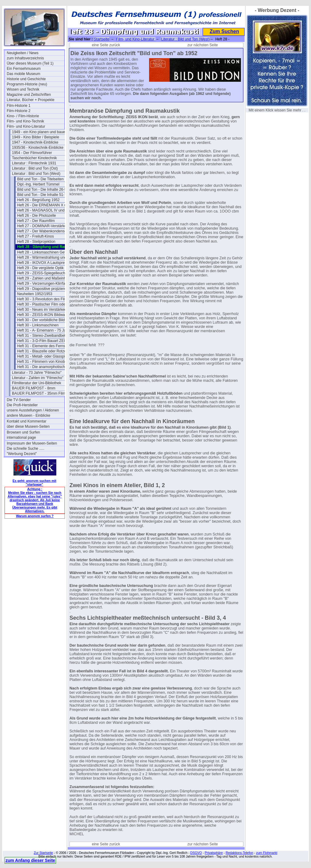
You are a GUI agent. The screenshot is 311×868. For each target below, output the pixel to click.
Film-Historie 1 (19, 106)
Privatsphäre (214, 853)
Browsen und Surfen (23, 432)
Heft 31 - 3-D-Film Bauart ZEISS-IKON (46, 341)
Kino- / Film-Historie (23, 116)
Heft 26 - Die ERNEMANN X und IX (46, 205)
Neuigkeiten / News (22, 53)
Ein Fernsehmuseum (24, 69)
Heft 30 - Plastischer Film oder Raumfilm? (46, 304)
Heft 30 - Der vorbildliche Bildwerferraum (46, 320)
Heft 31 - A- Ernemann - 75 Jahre (44, 330)
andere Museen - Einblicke (28, 415)
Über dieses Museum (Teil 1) (30, 63)
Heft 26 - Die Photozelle (37, 216)
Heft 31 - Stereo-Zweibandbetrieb (44, 336)
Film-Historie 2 (19, 111)
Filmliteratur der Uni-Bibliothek (37, 383)
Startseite (101, 39)
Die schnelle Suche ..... (26, 449)
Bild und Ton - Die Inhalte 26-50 (43, 190)
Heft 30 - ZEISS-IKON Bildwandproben (46, 315)
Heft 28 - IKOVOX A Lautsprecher (45, 263)
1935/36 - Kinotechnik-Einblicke (38, 148)
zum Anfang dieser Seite (30, 860)
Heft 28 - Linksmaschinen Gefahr (44, 252)
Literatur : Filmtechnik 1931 (34, 163)
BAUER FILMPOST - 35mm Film (39, 393)
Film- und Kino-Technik (25, 121)
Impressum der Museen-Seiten (32, 443)
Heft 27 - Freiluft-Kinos (36, 236)
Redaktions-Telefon (239, 853)
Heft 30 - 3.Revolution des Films (43, 299)
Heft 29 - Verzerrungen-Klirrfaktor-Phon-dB (46, 284)
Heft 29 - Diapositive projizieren (43, 289)
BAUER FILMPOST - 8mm (34, 388)
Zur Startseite (43, 853)
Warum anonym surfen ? (35, 516)
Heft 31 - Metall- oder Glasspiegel (45, 356)
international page (21, 438)
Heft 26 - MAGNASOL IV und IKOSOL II (46, 210)
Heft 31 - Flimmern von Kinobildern (45, 362)
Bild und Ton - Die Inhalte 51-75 (43, 195)
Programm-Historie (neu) (27, 84)
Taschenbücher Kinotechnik (34, 158)
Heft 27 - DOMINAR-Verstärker (42, 226)
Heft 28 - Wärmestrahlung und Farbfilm (46, 257)
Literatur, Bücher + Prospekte (31, 100)
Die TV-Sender (19, 400)
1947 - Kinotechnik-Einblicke (35, 142)
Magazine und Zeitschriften (29, 95)
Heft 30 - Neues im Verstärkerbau (44, 310)
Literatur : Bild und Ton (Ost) (35, 168)
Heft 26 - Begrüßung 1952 (38, 200)
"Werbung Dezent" (22, 454)
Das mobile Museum (23, 74)
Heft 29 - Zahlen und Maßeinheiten (45, 278)
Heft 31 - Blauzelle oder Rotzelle (43, 351)
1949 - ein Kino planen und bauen (39, 132)
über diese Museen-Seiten (28, 426)
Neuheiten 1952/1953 (35, 294)
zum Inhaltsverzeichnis (25, 58)
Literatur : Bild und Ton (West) (36, 174)
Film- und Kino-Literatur (26, 126)
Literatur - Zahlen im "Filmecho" (38, 378)
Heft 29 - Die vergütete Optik (40, 268)
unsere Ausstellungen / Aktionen (33, 410)
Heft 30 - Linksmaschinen (38, 325)
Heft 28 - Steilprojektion (36, 242)
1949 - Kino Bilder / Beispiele (36, 137)
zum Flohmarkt (266, 853)
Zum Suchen (224, 31)
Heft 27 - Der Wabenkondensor (43, 231)
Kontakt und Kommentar (26, 421)
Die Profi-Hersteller (22, 405)
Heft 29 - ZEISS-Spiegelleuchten (44, 273)
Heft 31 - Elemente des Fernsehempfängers (46, 346)
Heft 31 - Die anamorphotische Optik (46, 367)
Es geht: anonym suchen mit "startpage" (34, 483)
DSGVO (196, 853)
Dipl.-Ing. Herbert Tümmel (38, 184)
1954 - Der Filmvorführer (32, 153)
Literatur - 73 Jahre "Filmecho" (37, 373)
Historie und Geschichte (26, 79)
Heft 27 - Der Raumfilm (36, 221)
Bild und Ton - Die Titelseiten (40, 179)
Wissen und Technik (23, 89)
